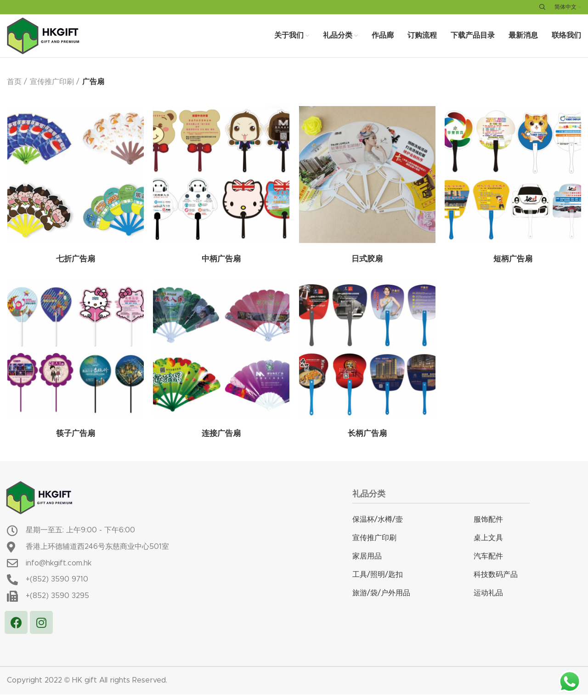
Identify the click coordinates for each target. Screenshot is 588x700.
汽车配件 (488, 562)
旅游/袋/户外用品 (381, 599)
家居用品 (367, 562)
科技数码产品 (496, 581)
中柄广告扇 (221, 266)
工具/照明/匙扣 (378, 581)
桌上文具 (488, 544)
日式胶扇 (367, 266)
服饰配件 (488, 525)
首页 (14, 88)
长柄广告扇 (367, 440)
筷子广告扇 (75, 440)
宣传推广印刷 (52, 88)
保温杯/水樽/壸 (378, 525)
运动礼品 (488, 599)
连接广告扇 (221, 440)
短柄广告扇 (513, 266)
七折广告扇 (75, 266)
